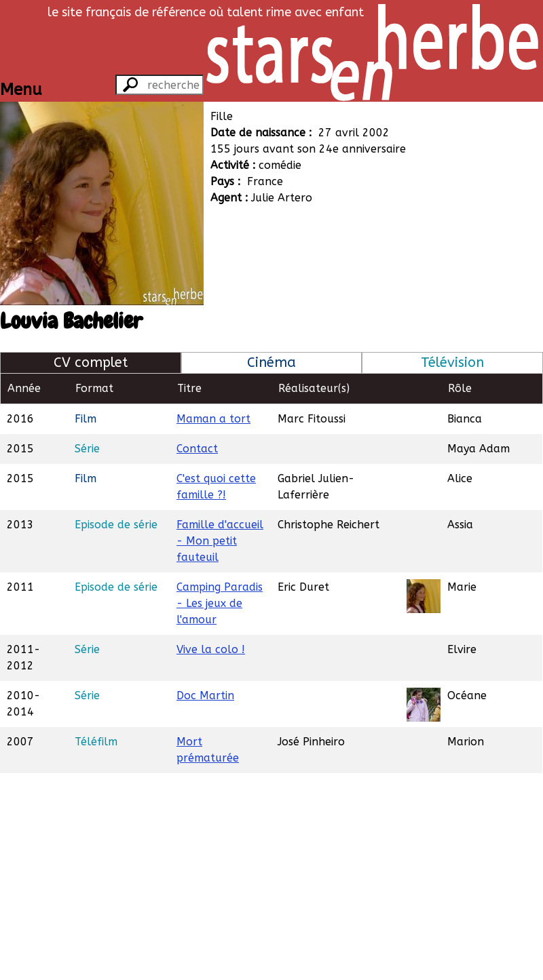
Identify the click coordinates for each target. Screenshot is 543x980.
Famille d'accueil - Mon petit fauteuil (220, 541)
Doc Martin (205, 695)
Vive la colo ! (211, 649)
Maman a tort (213, 419)
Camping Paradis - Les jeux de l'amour (220, 603)
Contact (197, 449)
